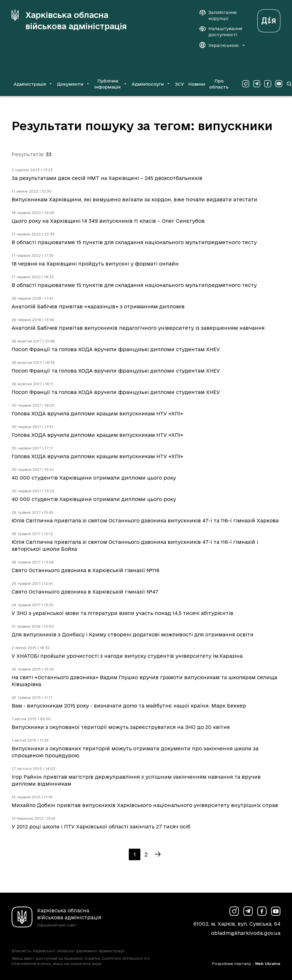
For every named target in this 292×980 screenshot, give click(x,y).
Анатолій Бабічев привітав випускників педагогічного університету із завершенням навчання (138, 328)
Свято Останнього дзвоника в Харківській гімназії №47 (85, 592)
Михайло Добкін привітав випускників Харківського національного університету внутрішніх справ (145, 805)
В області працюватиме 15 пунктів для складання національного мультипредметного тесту (134, 242)
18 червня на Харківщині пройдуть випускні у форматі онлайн (95, 264)
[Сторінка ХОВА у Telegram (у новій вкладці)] (257, 84)
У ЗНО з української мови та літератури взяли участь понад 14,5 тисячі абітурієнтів (122, 613)
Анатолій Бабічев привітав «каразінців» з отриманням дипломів (98, 306)
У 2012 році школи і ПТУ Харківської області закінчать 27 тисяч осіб (101, 827)
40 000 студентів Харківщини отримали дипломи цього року (94, 478)
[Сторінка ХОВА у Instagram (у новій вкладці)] (246, 84)
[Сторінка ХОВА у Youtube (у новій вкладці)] (279, 84)
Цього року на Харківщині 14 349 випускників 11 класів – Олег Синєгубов (108, 221)
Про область (219, 84)
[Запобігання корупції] (221, 15)
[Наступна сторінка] (158, 854)
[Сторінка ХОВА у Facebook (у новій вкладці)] (268, 84)
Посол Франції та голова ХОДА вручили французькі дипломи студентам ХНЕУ (116, 349)
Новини (197, 84)
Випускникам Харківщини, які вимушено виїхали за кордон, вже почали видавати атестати (134, 199)
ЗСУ (179, 84)
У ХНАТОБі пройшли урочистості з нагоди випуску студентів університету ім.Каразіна (127, 656)
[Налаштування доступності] (221, 32)
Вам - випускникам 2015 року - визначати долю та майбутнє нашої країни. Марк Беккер (129, 706)
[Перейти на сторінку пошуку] (289, 84)
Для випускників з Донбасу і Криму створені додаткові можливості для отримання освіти (133, 634)
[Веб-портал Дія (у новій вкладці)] (269, 19)
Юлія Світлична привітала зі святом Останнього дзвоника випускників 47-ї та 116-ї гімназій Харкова (145, 521)
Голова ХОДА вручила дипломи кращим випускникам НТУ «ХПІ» (97, 413)
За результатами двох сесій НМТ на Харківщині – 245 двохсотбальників (107, 178)
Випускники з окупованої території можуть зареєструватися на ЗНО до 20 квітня (121, 727)
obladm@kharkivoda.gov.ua (246, 933)
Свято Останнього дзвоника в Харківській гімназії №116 (86, 570)
